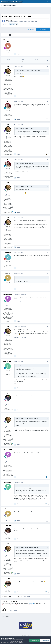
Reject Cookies (45, 640)
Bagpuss (8, 393)
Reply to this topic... (13, 610)
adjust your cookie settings (17, 641)
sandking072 (8, 526)
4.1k (8, 53)
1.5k (8, 373)
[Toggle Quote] (16, 70)
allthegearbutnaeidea (8, 41)
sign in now (31, 603)
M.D (8, 101)
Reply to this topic (43, 29)
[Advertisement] (25, 11)
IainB (8, 67)
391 (8, 537)
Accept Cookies (34, 640)
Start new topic (31, 29)
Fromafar (8, 509)
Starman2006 (8, 294)
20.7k (8, 520)
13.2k (8, 78)
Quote (19, 54)
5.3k (8, 590)
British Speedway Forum (10, 5)
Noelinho (8, 273)
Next (19, 35)
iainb (30, 163)
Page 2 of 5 (27, 35)
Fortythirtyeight (8, 361)
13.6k (8, 405)
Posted (18, 40)
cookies (10, 640)
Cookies (29, 635)
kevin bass (8, 253)
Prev (6, 35)
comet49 (10, 20)
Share (5, 24)
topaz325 (8, 579)
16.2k (8, 306)
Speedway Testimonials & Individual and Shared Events (25, 22)
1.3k (8, 113)
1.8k (8, 285)
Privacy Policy (23, 635)
